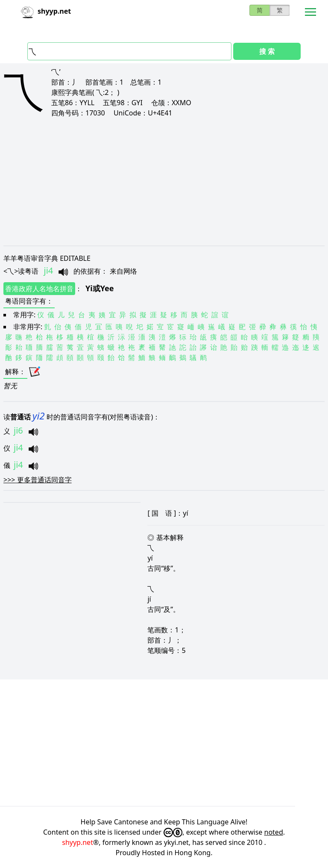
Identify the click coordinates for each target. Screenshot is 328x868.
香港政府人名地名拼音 (39, 289)
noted (274, 832)
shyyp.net (78, 842)
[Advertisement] (164, 181)
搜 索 (267, 51)
